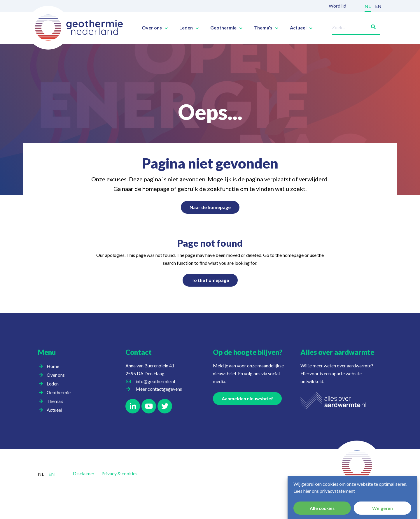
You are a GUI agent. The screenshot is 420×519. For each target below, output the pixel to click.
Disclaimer (84, 473)
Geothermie (226, 28)
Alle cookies (322, 508)
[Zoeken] (371, 26)
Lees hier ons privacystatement (324, 491)
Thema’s (266, 28)
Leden (189, 28)
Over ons (155, 28)
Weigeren (383, 508)
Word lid (337, 6)
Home (53, 366)
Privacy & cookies (119, 473)
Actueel (301, 28)
